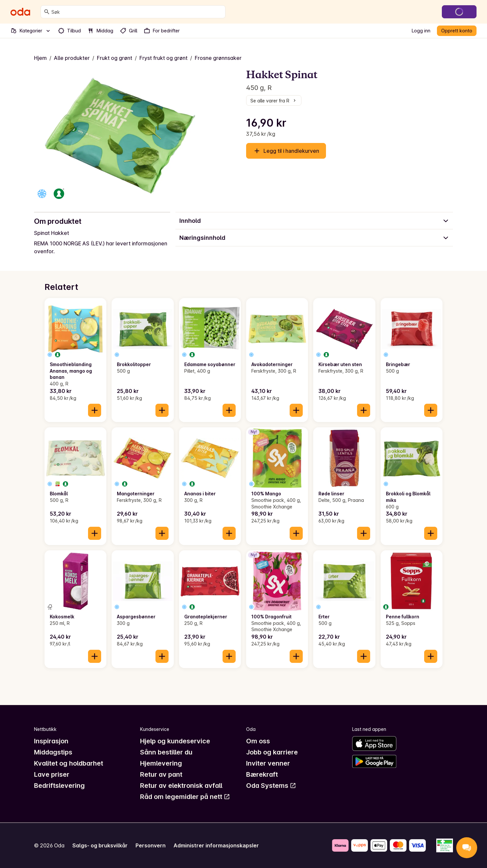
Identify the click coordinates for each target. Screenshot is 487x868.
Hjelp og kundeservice (175, 741)
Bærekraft (262, 774)
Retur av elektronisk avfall (181, 786)
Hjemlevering (161, 763)
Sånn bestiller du (166, 752)
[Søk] (47, 12)
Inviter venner (268, 763)
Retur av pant (161, 774)
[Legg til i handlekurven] (95, 410)
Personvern (151, 845)
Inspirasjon (51, 741)
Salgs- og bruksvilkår (100, 845)
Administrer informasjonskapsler (216, 845)
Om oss (258, 741)
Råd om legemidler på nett (185, 797)
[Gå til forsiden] (20, 12)
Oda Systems (271, 786)
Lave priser (52, 774)
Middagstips (53, 752)
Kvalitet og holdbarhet (69, 763)
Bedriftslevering (59, 786)
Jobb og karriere (272, 752)
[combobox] (137, 12)
